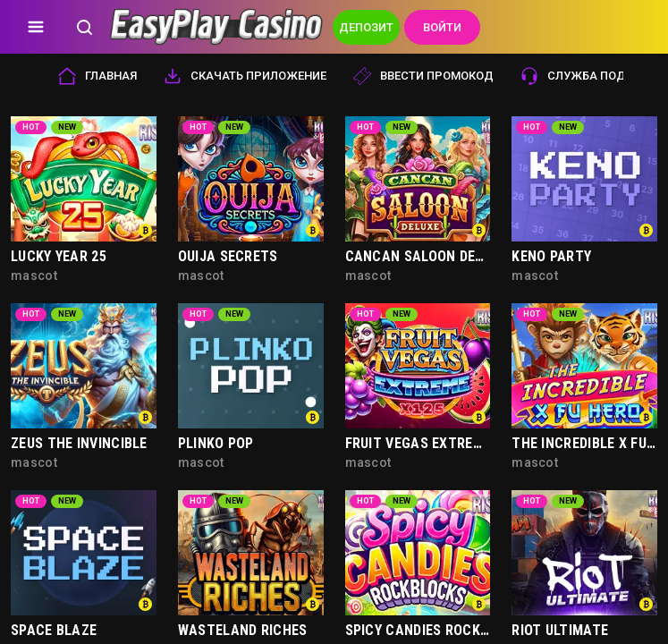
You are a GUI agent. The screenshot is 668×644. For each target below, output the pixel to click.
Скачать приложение (245, 76)
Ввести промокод (423, 76)
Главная (97, 76)
